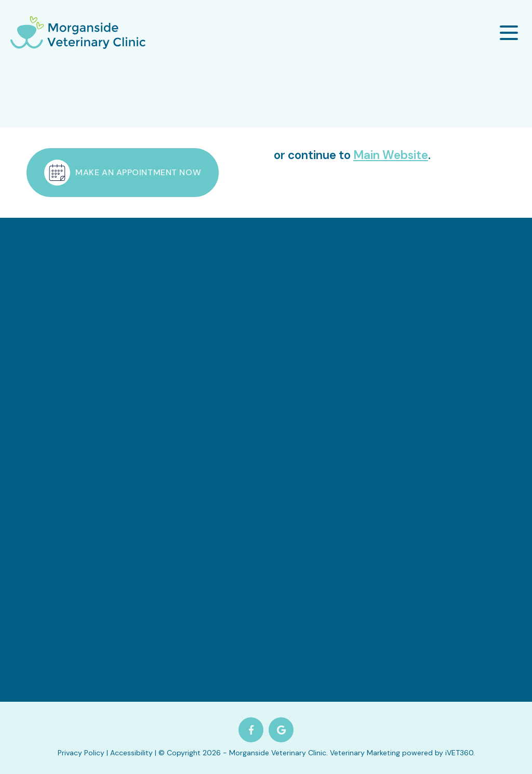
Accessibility (131, 753)
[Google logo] (281, 730)
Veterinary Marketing (365, 753)
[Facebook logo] (251, 730)
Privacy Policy (81, 753)
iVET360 (459, 753)
